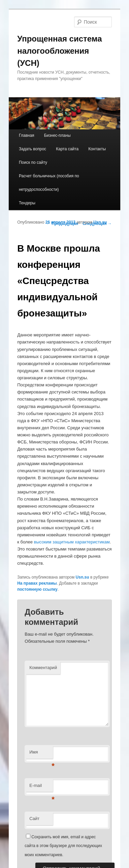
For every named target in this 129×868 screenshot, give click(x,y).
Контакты (97, 149)
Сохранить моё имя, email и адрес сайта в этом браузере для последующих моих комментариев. (63, 846)
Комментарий (43, 668)
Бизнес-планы (57, 135)
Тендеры (27, 203)
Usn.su (100, 222)
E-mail (41, 787)
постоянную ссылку (37, 589)
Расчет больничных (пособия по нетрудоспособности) (49, 183)
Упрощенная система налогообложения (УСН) (59, 51)
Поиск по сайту (33, 162)
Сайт (34, 819)
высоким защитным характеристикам (72, 542)
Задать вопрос (33, 149)
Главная (27, 135)
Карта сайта (67, 149)
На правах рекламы (37, 583)
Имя (41, 754)
